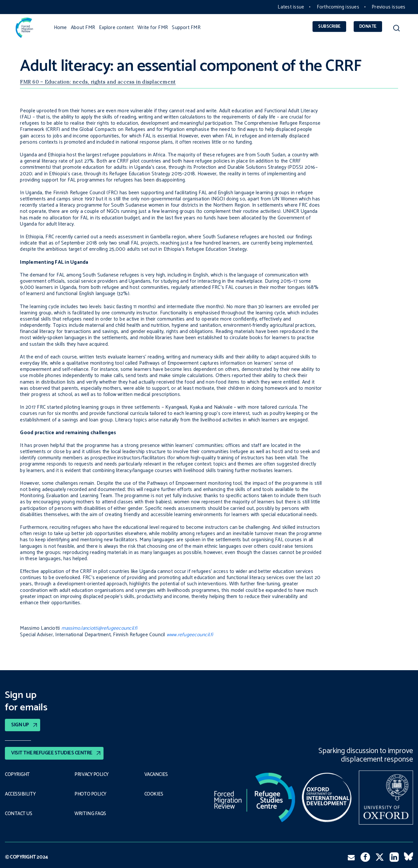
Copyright (17, 775)
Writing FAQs (90, 814)
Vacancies (157, 775)
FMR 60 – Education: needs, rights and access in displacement (98, 82)
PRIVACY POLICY (92, 775)
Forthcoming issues (338, 7)
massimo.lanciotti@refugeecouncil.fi (99, 628)
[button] (396, 29)
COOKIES (154, 794)
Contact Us (19, 814)
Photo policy (91, 794)
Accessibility (20, 794)
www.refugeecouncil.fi (190, 635)
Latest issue (291, 7)
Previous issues (388, 7)
